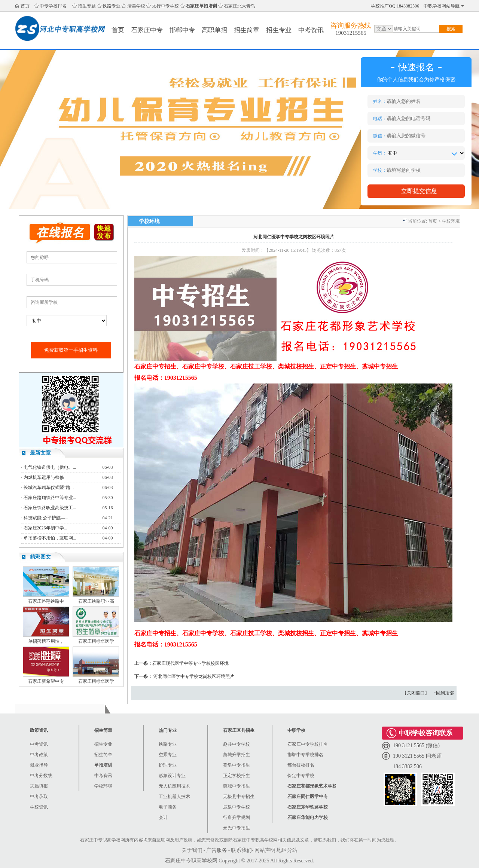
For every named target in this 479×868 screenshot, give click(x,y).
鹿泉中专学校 (237, 807)
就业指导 (39, 765)
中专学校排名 (53, 6)
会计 (163, 817)
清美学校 (136, 6)
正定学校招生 (237, 776)
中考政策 (39, 755)
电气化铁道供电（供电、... (50, 467)
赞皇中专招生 (237, 765)
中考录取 (39, 797)
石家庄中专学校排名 (308, 744)
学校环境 (103, 786)
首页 (25, 6)
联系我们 (241, 850)
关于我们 (192, 850)
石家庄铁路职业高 (96, 601)
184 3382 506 (407, 766)
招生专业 (279, 30)
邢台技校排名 (301, 765)
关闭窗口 (416, 693)
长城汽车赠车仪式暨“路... (49, 488)
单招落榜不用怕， (46, 641)
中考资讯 (311, 30)
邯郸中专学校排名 (305, 755)
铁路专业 (112, 6)
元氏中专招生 (237, 828)
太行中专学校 (165, 6)
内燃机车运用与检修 (44, 477)
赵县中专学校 (237, 744)
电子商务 (168, 807)
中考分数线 (41, 776)
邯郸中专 (182, 30)
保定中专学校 (301, 776)
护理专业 (168, 765)
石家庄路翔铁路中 (46, 601)
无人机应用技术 (174, 786)
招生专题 (87, 6)
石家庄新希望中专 (46, 681)
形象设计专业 (172, 776)
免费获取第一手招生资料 (71, 350)
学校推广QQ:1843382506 (395, 6)
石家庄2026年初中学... (45, 528)
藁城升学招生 (237, 755)
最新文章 (40, 453)
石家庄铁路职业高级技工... (50, 508)
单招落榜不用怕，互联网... (50, 538)
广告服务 (217, 850)
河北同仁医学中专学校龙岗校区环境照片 (194, 676)
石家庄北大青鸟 (239, 6)
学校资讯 (39, 807)
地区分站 (287, 850)
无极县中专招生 (239, 797)
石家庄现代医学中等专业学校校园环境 (190, 663)
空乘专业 (168, 755)
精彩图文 (40, 557)
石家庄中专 (147, 30)
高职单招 (214, 30)
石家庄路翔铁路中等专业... (50, 498)
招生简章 (247, 30)
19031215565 (351, 33)
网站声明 (265, 850)
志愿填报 (39, 786)
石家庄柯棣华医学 (96, 641)
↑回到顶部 (444, 693)
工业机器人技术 (174, 797)
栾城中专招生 (237, 786)
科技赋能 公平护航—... (46, 518)
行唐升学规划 (237, 817)
